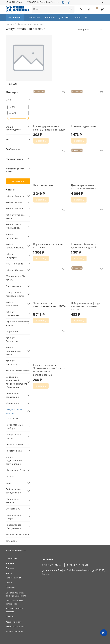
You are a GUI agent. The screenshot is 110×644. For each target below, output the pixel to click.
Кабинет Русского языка (15, 217)
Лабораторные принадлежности (15, 294)
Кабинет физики (14, 209)
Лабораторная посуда (13, 436)
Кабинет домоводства (13, 314)
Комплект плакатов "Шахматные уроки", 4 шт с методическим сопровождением (49, 370)
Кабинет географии (11, 256)
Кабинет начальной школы (15, 246)
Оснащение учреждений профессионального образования (16, 382)
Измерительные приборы (14, 426)
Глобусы (10, 476)
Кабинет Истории (15, 270)
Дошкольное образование (13, 395)
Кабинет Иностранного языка (13, 351)
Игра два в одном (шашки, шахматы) (49, 246)
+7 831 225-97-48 (14, 2)
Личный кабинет (13, 578)
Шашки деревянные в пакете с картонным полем (49, 128)
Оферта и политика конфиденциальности (16, 594)
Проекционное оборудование (14, 527)
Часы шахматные (43, 185)
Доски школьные (15, 444)
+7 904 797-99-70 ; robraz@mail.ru (42, 2)
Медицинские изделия (13, 501)
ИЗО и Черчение (14, 264)
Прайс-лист (11, 587)
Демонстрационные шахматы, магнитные (84, 187)
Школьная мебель (15, 470)
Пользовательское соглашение (14, 602)
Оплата (77, 17)
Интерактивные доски (17, 535)
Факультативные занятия (14, 411)
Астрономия (12, 331)
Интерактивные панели (18, 370)
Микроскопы (12, 403)
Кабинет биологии (15, 196)
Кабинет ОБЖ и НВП (15, 627)
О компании (34, 17)
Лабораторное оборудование (13, 491)
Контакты (50, 17)
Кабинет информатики (13, 362)
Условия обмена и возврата (14, 610)
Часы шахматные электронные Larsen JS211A (49, 305)
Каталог (15, 17)
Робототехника (14, 451)
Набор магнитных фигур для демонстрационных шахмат (85, 306)
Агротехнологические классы (16, 323)
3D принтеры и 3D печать (15, 278)
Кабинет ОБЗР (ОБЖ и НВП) (13, 226)
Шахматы (13, 418)
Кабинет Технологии (12, 304)
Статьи (9, 583)
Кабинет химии (14, 202)
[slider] (9, 118)
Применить (18, 181)
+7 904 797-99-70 (77, 565)
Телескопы (11, 541)
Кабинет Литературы (12, 339)
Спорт (9, 483)
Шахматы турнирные (83, 126)
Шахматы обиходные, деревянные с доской (84, 246)
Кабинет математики (12, 236)
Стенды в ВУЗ (13, 509)
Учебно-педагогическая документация (14, 460)
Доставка (64, 17)
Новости (10, 616)
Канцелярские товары (13, 517)
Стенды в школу (14, 286)
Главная (10, 24)
